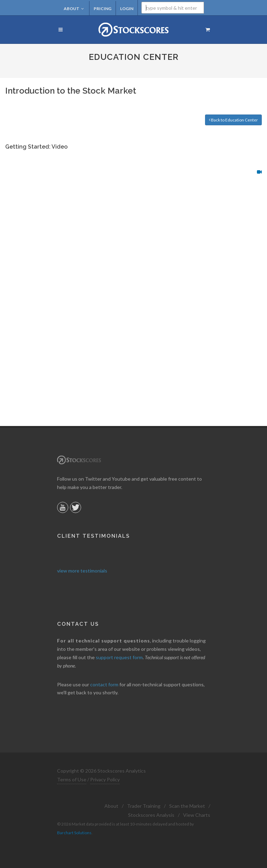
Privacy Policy (105, 779)
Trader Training (144, 806)
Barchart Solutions (74, 833)
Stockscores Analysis (151, 815)
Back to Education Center (233, 120)
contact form (104, 684)
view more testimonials (82, 571)
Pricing (103, 9)
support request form (119, 657)
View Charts (197, 815)
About (74, 9)
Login (127, 9)
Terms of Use (72, 779)
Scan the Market (187, 806)
